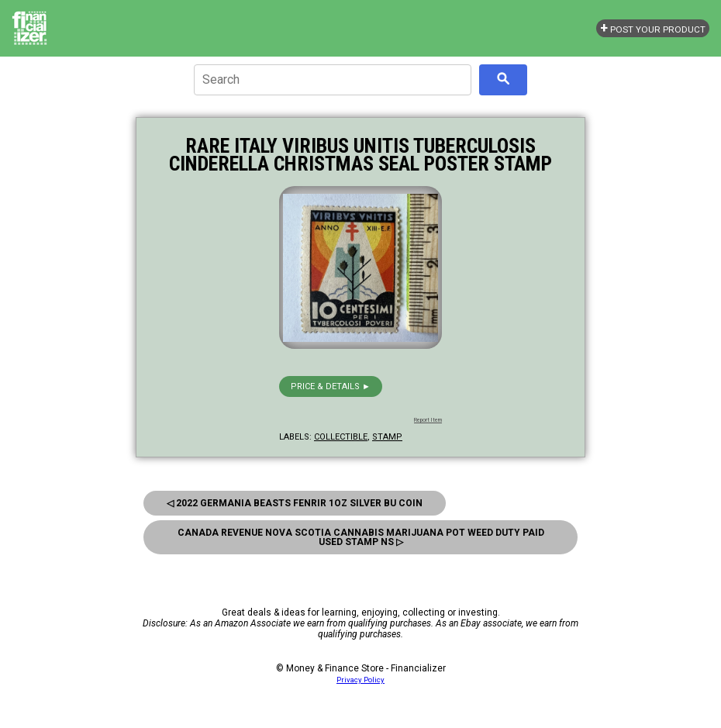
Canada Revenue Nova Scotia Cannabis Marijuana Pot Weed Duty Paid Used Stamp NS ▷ (361, 537)
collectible (341, 437)
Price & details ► (331, 386)
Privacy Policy (360, 680)
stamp (387, 437)
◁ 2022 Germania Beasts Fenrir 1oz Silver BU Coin (295, 503)
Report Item (428, 420)
